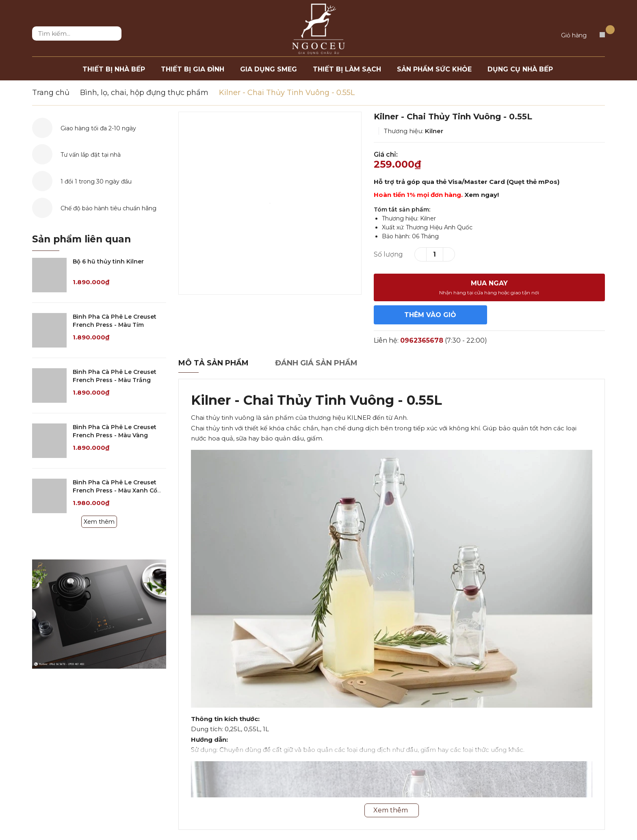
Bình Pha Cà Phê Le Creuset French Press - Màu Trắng (115, 376)
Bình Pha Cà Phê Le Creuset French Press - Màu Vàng (115, 431)
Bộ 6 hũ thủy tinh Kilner (108, 261)
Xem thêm (99, 522)
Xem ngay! (482, 195)
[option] (270, 203)
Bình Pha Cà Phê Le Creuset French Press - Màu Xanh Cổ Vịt (115, 490)
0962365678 (422, 340)
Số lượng (388, 254)
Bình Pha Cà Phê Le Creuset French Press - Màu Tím (115, 321)
